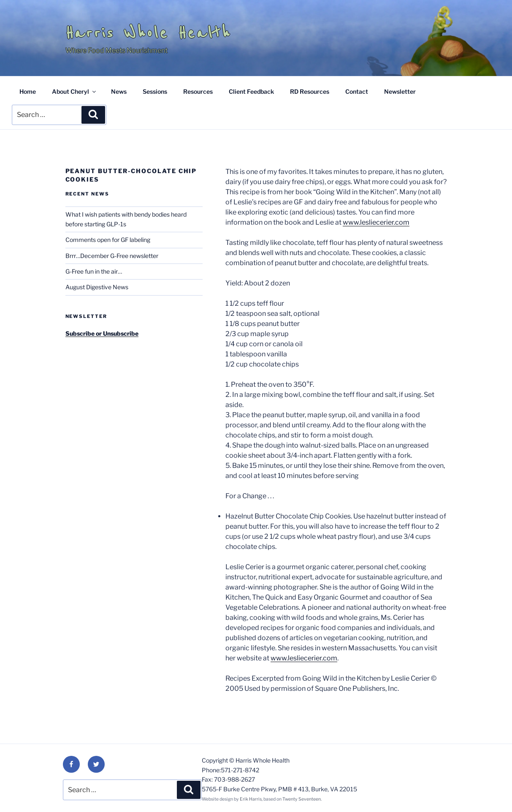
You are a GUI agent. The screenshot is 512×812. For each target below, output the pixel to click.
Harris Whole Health (148, 33)
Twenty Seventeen (302, 799)
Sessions (155, 91)
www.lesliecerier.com (376, 222)
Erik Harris (251, 799)
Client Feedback (251, 91)
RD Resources (310, 91)
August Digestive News (97, 287)
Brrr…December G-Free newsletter (112, 256)
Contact (357, 91)
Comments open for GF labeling (108, 240)
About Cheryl (74, 91)
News (119, 91)
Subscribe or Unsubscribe (102, 333)
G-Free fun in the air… (94, 271)
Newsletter (400, 91)
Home (28, 91)
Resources (198, 91)
